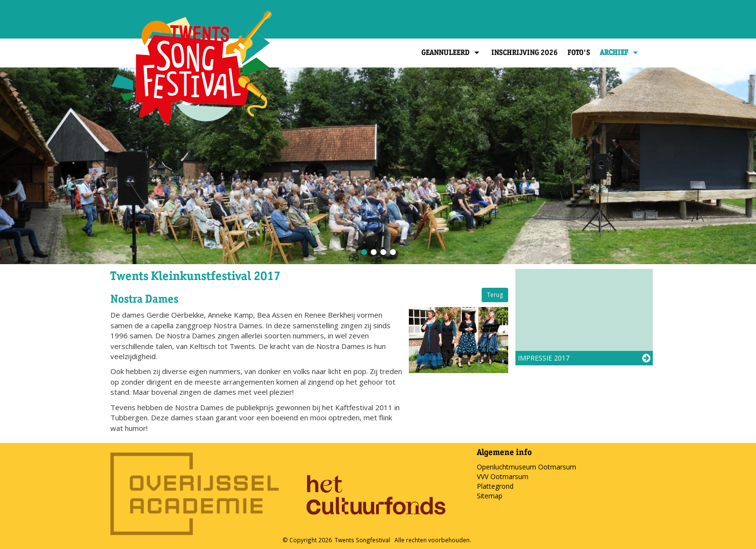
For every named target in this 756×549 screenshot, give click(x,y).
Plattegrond (495, 486)
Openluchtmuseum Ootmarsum (526, 467)
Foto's (579, 52)
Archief (620, 53)
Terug (495, 295)
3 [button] (383, 252)
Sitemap (490, 496)
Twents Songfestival (362, 540)
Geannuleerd (452, 53)
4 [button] (392, 252)
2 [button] (373, 252)
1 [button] (364, 252)
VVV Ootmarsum (503, 476)
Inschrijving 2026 (525, 52)
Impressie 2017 (544, 358)
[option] (378, 166)
